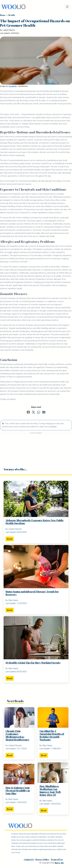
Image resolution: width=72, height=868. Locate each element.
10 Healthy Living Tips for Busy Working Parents (33, 663)
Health (12, 15)
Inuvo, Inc (59, 863)
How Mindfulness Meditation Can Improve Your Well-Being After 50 (50, 791)
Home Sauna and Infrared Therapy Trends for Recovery (32, 593)
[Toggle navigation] (67, 7)
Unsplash (12, 86)
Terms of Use (57, 860)
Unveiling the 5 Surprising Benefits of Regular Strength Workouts (52, 735)
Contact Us (29, 860)
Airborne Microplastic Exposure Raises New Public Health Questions (35, 522)
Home (3, 15)
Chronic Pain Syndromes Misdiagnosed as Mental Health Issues (17, 735)
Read (10, 539)
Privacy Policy (42, 860)
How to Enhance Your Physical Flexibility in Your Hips (18, 791)
